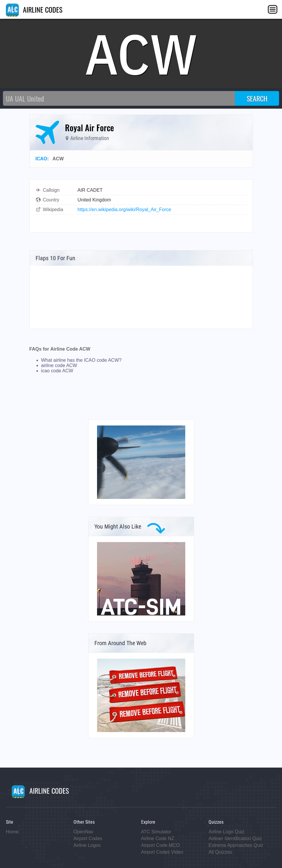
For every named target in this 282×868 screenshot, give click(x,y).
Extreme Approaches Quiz (236, 845)
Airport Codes (88, 838)
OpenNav (84, 832)
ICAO (41, 159)
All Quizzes (220, 852)
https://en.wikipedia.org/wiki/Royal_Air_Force (124, 210)
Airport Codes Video (162, 852)
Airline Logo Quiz (226, 832)
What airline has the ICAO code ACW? (81, 360)
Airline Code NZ (158, 838)
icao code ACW (57, 371)
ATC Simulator (156, 832)
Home (12, 832)
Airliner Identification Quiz (235, 838)
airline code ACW (59, 365)
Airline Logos (87, 845)
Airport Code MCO (161, 845)
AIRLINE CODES (34, 9)
